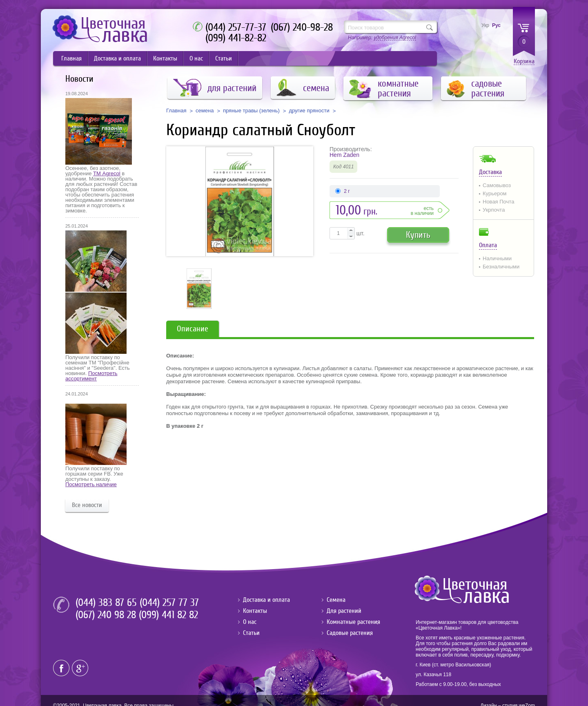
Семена (336, 600)
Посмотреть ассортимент (91, 376)
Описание (193, 329)
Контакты (165, 58)
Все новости (87, 505)
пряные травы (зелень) (251, 111)
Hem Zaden (344, 155)
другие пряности (309, 111)
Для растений (344, 611)
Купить (418, 235)
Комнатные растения (353, 622)
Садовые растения (350, 633)
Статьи (224, 58)
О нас (196, 58)
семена (205, 111)
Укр (485, 25)
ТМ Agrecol (107, 173)
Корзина (524, 61)
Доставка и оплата (117, 58)
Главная (71, 58)
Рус (496, 25)
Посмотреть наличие (91, 484)
